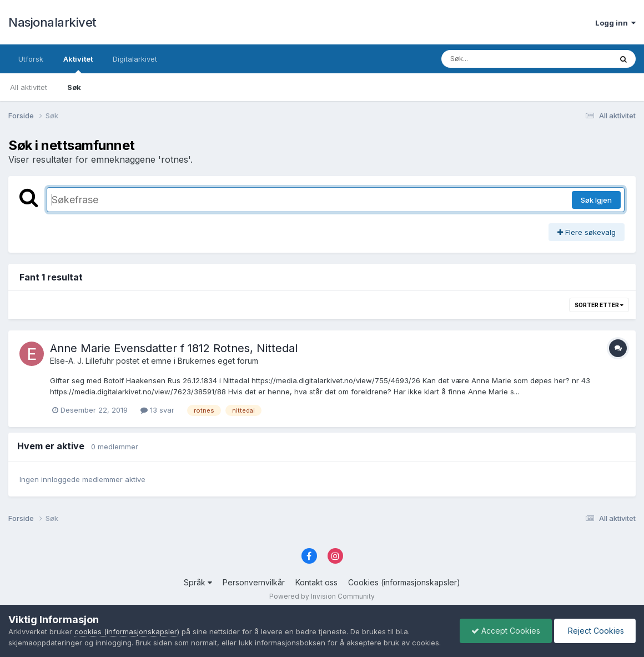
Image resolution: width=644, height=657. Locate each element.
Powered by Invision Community (322, 596)
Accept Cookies (506, 631)
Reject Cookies (595, 631)
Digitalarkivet (135, 59)
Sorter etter (599, 305)
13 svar (157, 410)
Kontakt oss (316, 582)
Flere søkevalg (587, 232)
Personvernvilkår (254, 582)
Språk (198, 582)
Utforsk (31, 59)
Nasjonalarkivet (52, 22)
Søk (74, 87)
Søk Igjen (596, 200)
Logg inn (615, 23)
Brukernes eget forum (218, 361)
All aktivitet (29, 87)
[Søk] (498, 59)
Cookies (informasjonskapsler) (404, 582)
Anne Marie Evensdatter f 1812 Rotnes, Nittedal (174, 348)
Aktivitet (78, 64)
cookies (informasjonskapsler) (127, 631)
